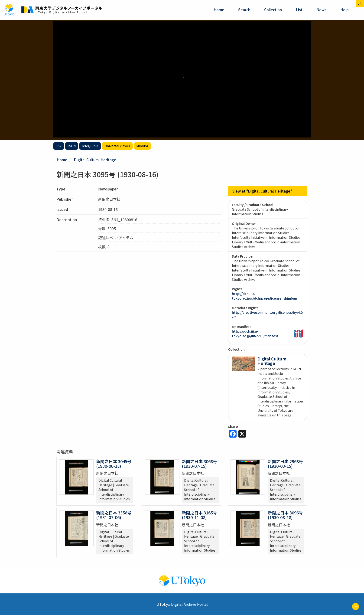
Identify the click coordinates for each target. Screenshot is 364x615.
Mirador (142, 146)
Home (219, 10)
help (344, 10)
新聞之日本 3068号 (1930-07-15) (199, 463)
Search (244, 10)
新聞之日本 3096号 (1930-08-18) (285, 515)
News (321, 10)
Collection (273, 10)
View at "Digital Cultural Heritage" (262, 191)
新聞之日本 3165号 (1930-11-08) (199, 515)
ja (360, 3)
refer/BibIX (90, 146)
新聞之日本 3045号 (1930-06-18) (114, 463)
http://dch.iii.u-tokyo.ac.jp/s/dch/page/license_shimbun (265, 296)
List (299, 10)
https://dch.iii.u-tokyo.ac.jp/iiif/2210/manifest (255, 333)
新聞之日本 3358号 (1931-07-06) (114, 515)
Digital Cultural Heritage (95, 160)
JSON (72, 146)
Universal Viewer (117, 146)
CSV (59, 146)
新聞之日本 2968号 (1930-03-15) (285, 463)
